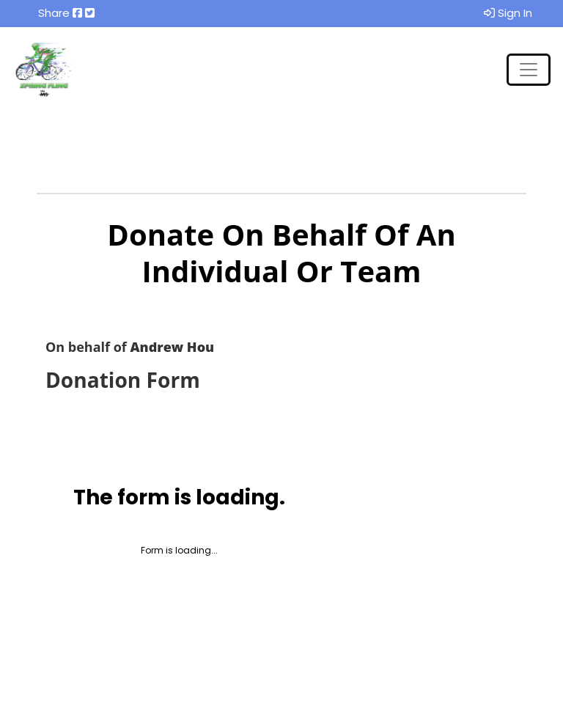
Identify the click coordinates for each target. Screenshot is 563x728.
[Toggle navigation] (529, 70)
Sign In (508, 13)
